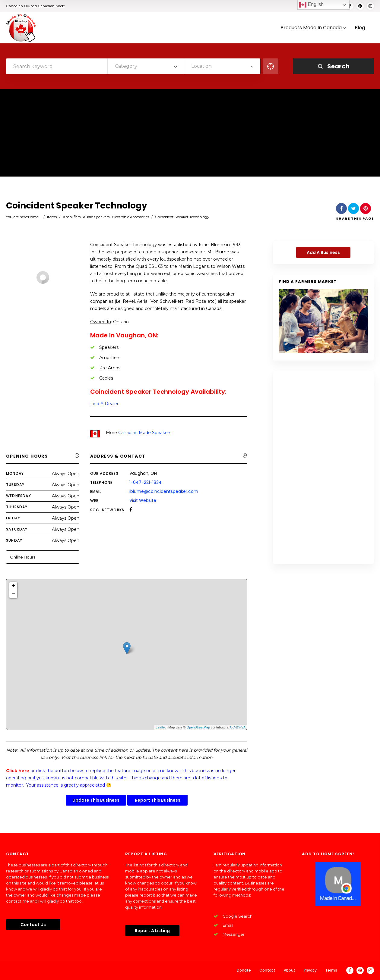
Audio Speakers (96, 217)
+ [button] (13, 586)
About (290, 970)
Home (33, 217)
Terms (331, 970)
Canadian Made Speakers (145, 433)
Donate (244, 970)
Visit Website (143, 500)
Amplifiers (72, 217)
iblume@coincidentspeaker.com (164, 491)
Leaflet (161, 727)
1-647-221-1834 (146, 482)
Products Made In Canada (313, 28)
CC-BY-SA (238, 727)
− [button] (13, 594)
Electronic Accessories (130, 217)
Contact (267, 970)
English (311, 5)
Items (52, 217)
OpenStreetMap (198, 727)
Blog (360, 28)
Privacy (310, 970)
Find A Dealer (104, 404)
